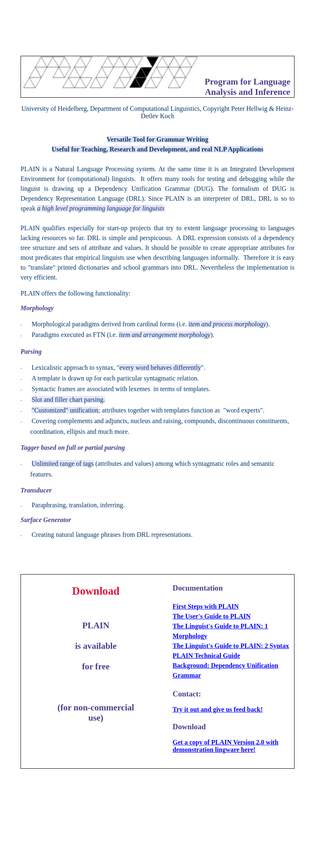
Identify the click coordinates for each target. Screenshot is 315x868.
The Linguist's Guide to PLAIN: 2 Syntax (231, 646)
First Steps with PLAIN (206, 606)
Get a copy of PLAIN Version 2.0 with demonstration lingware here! (226, 746)
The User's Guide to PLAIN (212, 616)
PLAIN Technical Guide (206, 656)
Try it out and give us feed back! (218, 709)
